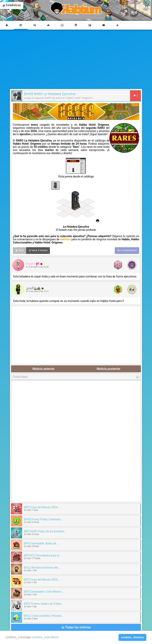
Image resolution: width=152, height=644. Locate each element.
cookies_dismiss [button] (133, 637)
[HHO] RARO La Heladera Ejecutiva (50, 94)
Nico (19, 251)
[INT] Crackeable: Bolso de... (41, 543)
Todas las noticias (76, 628)
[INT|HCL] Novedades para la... (43, 555)
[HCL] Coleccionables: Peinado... (44, 616)
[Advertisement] (76, 59)
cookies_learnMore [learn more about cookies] (45, 637)
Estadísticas (12, 6)
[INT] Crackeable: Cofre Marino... (44, 592)
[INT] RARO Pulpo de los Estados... (45, 531)
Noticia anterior (43, 369)
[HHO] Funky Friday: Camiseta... (43, 519)
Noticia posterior (108, 369)
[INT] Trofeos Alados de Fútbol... (44, 604)
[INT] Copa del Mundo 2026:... (42, 507)
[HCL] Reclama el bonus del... (42, 568)
